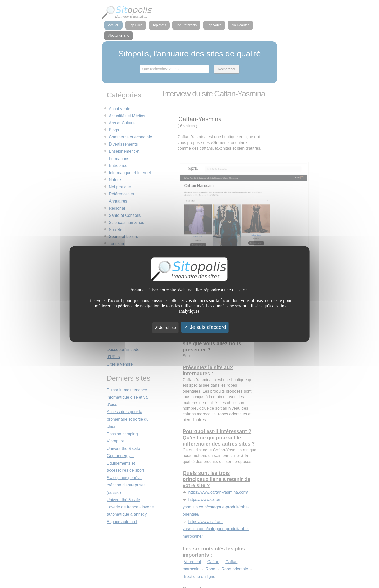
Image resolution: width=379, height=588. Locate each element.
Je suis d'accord (205, 327)
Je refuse (165, 328)
